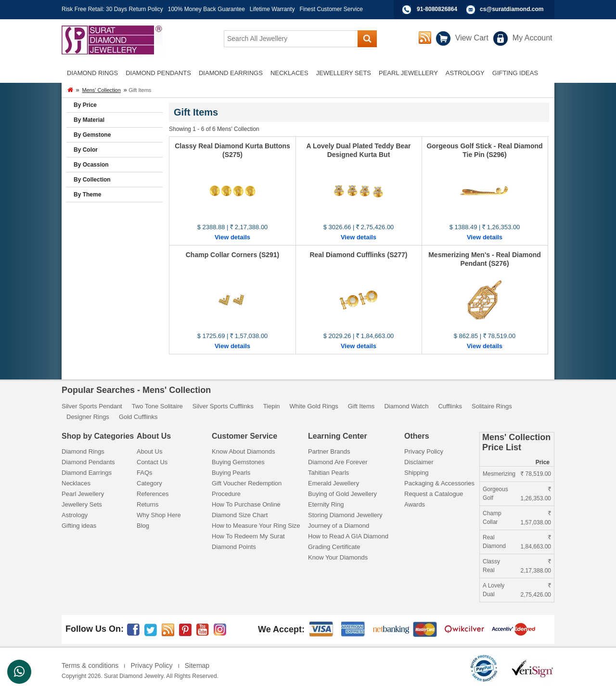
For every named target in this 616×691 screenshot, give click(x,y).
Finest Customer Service (331, 9)
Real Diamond (494, 542)
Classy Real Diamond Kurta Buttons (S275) (232, 150)
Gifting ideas (79, 526)
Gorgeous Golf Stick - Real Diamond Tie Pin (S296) (484, 150)
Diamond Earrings (87, 473)
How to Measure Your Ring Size (256, 526)
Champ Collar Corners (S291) (233, 255)
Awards (415, 504)
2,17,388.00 (536, 567)
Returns (148, 504)
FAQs (145, 473)
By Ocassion (91, 165)
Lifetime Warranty (272, 9)
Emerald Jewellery (334, 483)
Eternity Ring (326, 504)
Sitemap (197, 665)
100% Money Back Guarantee (206, 9)
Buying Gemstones (238, 462)
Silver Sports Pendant (92, 406)
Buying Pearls (231, 473)
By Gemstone (92, 135)
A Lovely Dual (494, 590)
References (153, 494)
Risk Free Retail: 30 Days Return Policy (112, 9)
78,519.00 (536, 474)
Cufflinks (450, 406)
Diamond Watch (406, 406)
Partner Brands (329, 451)
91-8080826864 (437, 9)
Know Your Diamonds (338, 557)
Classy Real (491, 566)
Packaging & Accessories (439, 483)
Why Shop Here (159, 515)
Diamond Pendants (88, 462)
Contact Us (152, 462)
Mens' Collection (101, 90)
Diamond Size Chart (240, 515)
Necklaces (76, 483)
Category (149, 483)
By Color (86, 150)
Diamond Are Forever (338, 462)
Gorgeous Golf (495, 494)
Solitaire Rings (492, 406)
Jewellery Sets (82, 504)
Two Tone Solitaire (157, 406)
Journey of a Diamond (339, 526)
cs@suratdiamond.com (512, 9)
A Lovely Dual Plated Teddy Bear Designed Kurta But (358, 150)
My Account (533, 38)
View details (232, 237)
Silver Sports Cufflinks (223, 406)
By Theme (87, 195)
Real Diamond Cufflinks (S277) (358, 255)
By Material (89, 120)
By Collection (92, 180)
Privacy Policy (424, 451)
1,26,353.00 (536, 495)
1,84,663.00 (536, 543)
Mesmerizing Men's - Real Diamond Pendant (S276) (485, 259)
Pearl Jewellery (83, 494)
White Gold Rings (314, 406)
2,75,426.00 (536, 591)
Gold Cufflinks (138, 417)
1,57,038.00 (536, 519)
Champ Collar (492, 518)
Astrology (75, 515)
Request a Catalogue (434, 494)
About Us (149, 451)
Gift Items (361, 406)
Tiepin (272, 406)
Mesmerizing (499, 474)
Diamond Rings (83, 451)
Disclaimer (419, 462)
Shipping (417, 473)
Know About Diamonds (244, 451)
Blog (143, 526)
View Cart (472, 38)
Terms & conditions (90, 665)
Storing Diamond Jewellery (345, 515)
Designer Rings (88, 417)
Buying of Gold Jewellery (342, 494)
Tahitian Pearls (328, 473)
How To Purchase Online (246, 504)
